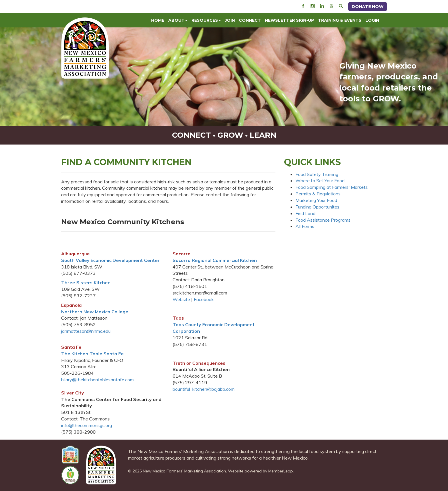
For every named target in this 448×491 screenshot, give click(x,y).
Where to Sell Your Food (320, 181)
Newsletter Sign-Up (289, 20)
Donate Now (368, 7)
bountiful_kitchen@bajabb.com (204, 389)
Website (181, 299)
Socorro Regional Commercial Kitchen (215, 260)
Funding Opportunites (317, 207)
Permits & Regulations (318, 194)
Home (158, 20)
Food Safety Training (317, 174)
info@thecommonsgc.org (87, 425)
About (178, 20)
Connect (250, 20)
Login (372, 20)
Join (230, 20)
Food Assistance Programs (323, 220)
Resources (206, 20)
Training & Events (340, 20)
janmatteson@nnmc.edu (86, 331)
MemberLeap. (281, 471)
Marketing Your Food (316, 200)
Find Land (305, 213)
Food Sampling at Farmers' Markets (332, 187)
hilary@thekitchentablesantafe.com (97, 380)
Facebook (204, 299)
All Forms (305, 226)
